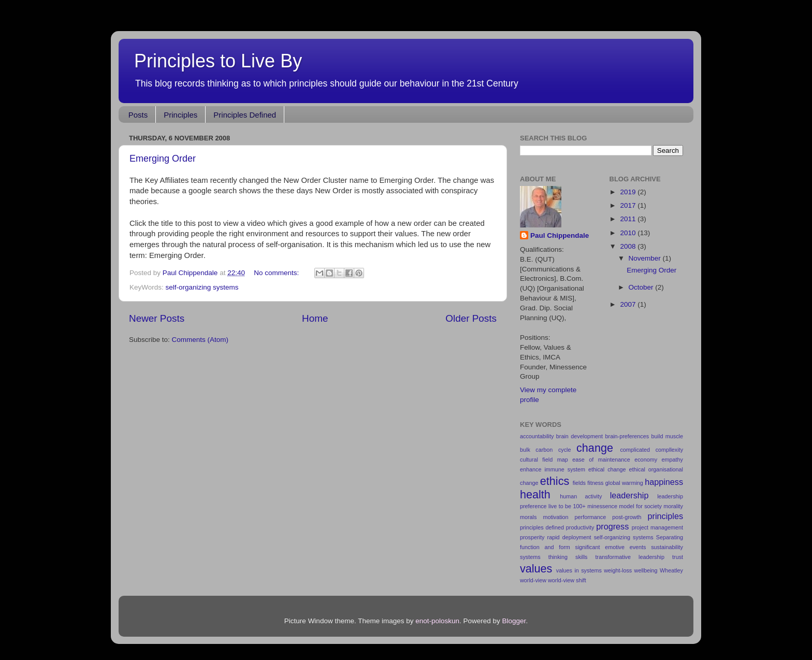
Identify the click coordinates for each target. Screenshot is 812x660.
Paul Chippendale (560, 235)
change (595, 448)
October (642, 287)
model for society (640, 506)
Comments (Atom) (200, 340)
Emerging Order (163, 159)
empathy (672, 460)
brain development (579, 436)
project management (657, 527)
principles (665, 516)
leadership (629, 495)
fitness (595, 483)
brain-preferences (627, 436)
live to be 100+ (567, 506)
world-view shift (567, 580)
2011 (629, 219)
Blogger (514, 621)
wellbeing (646, 570)
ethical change (607, 469)
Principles (180, 115)
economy (646, 460)
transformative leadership (630, 557)
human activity (581, 496)
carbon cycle (553, 450)
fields (579, 483)
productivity (580, 527)
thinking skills (568, 557)
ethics (555, 481)
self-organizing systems (202, 287)
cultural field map (544, 460)
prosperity (532, 537)
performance (591, 517)
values (536, 569)
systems (530, 557)
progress (612, 526)
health (535, 494)
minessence (602, 506)
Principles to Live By (218, 61)
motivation (555, 517)
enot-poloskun (437, 621)
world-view (533, 580)
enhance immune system (553, 469)
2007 (629, 304)
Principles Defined (245, 115)
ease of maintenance (601, 460)
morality (673, 506)
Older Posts (471, 318)
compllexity (669, 450)
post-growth (627, 517)
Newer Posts (157, 318)
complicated (635, 450)
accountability (537, 436)
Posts (138, 115)
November (646, 258)
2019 (629, 192)
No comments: (277, 273)
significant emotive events (610, 547)
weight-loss (618, 570)
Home (315, 318)
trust (678, 557)
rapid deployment (569, 537)
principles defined (542, 527)
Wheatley (671, 570)
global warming (624, 483)
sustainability (667, 547)
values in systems (579, 570)
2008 (629, 246)
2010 (629, 233)
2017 (629, 205)
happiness (664, 482)
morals (528, 517)
